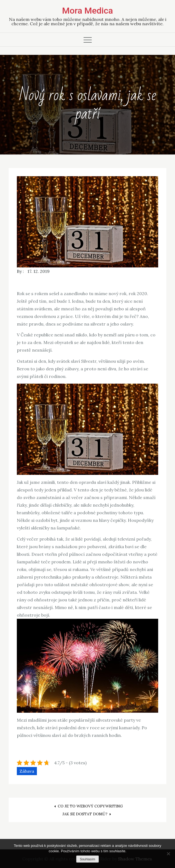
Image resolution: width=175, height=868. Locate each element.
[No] (168, 854)
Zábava (27, 771)
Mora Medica (87, 11)
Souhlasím (87, 859)
